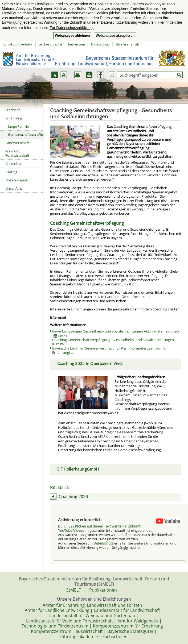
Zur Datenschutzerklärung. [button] (71, 28)
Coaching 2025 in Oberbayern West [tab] (88, 363)
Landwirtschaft (17, 143)
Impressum (77, 44)
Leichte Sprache (50, 44)
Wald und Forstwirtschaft (17, 153)
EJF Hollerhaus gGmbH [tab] (76, 468)
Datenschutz (100, 44)
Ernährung (14, 118)
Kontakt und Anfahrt (17, 44)
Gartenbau (14, 164)
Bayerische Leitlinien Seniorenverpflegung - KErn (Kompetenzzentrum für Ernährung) (110, 350)
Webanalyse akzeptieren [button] (115, 36)
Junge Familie (18, 126)
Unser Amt (14, 188)
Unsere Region (17, 180)
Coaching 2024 (73, 497)
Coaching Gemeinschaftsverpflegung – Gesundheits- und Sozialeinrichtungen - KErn (114, 342)
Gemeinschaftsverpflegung (26, 135)
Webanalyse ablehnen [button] (72, 36)
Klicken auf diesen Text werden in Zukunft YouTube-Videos (99, 528)
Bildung (11, 172)
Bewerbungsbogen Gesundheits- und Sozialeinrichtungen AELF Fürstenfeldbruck (116, 333)
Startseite (13, 110)
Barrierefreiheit (127, 44)
